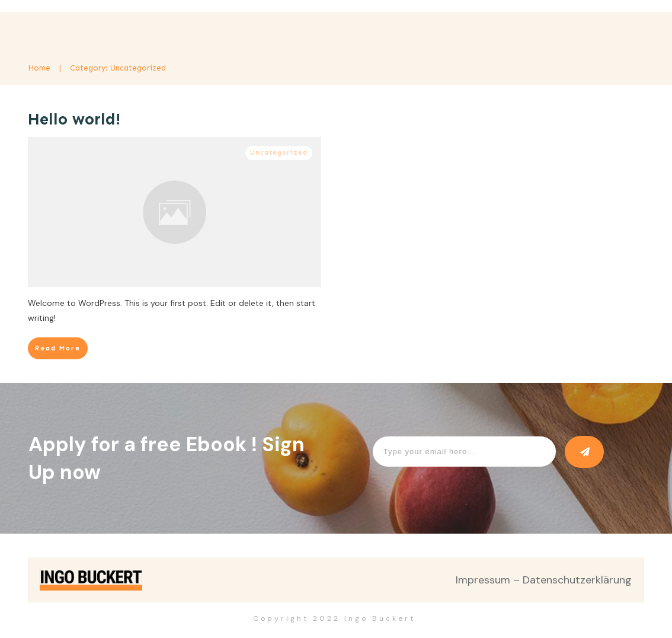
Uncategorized (279, 153)
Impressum (483, 580)
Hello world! (74, 119)
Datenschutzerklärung (577, 580)
